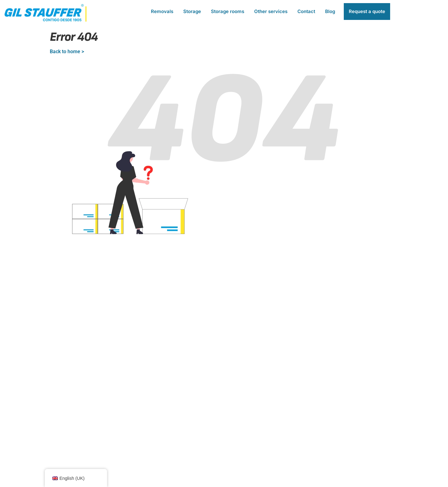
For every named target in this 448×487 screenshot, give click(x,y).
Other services (271, 11)
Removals (162, 11)
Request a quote (367, 11)
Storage (192, 11)
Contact (306, 11)
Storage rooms (228, 11)
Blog (330, 11)
